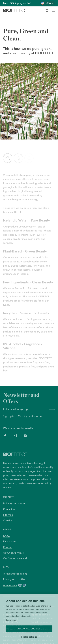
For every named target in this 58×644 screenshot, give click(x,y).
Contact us (9, 509)
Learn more (11, 620)
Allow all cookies (29, 629)
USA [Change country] (48, 3)
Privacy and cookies (14, 579)
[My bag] (47, 10)
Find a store (10, 541)
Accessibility (15, 585)
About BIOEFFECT (14, 553)
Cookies (8, 520)
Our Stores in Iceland (15, 558)
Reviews (8, 547)
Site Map (8, 515)
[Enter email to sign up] (25, 409)
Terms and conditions (15, 574)
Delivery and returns (14, 503)
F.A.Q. (6, 536)
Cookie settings (29, 637)
